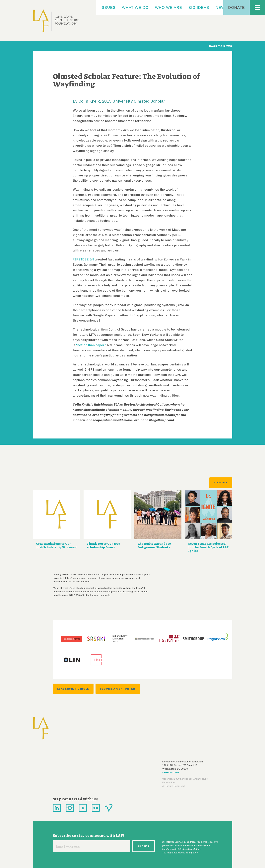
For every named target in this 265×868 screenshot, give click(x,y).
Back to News (221, 46)
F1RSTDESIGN (83, 259)
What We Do (135, 7)
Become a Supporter (118, 689)
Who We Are (168, 7)
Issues (108, 7)
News (222, 7)
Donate (236, 7)
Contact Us (171, 772)
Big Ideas (199, 7)
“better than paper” (91, 345)
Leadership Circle (73, 689)
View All (221, 483)
